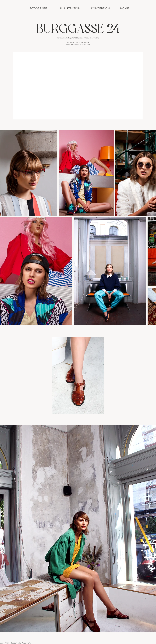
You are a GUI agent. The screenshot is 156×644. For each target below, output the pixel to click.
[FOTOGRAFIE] (39, 8)
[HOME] (125, 8)
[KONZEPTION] (101, 8)
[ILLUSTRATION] (70, 8)
